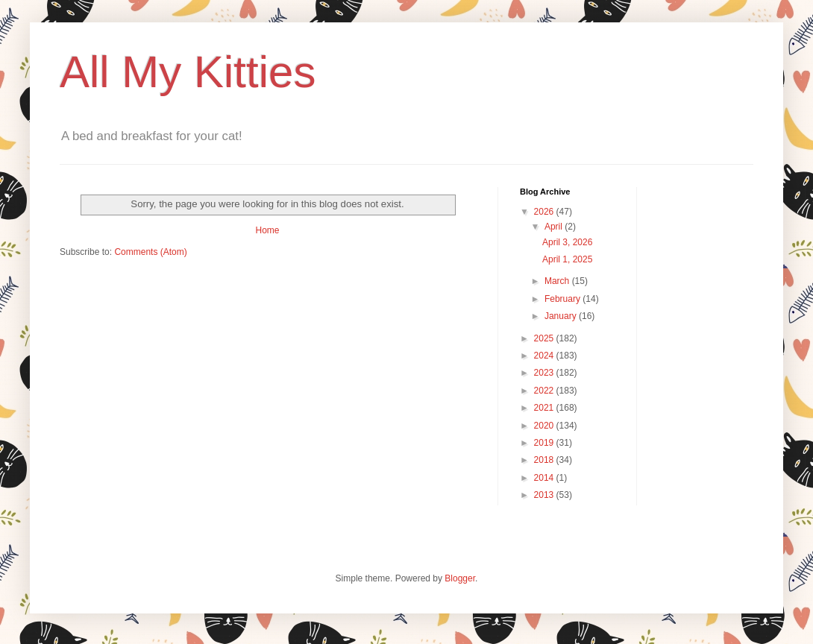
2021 (545, 408)
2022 (545, 391)
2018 (545, 460)
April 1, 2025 (567, 259)
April (555, 227)
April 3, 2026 (567, 242)
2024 (545, 356)
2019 (545, 443)
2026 (545, 212)
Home (267, 230)
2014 (545, 478)
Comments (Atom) (150, 252)
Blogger (460, 578)
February (564, 299)
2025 (545, 338)
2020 (545, 426)
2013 (545, 495)
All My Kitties (188, 72)
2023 (545, 373)
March (558, 281)
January (562, 316)
